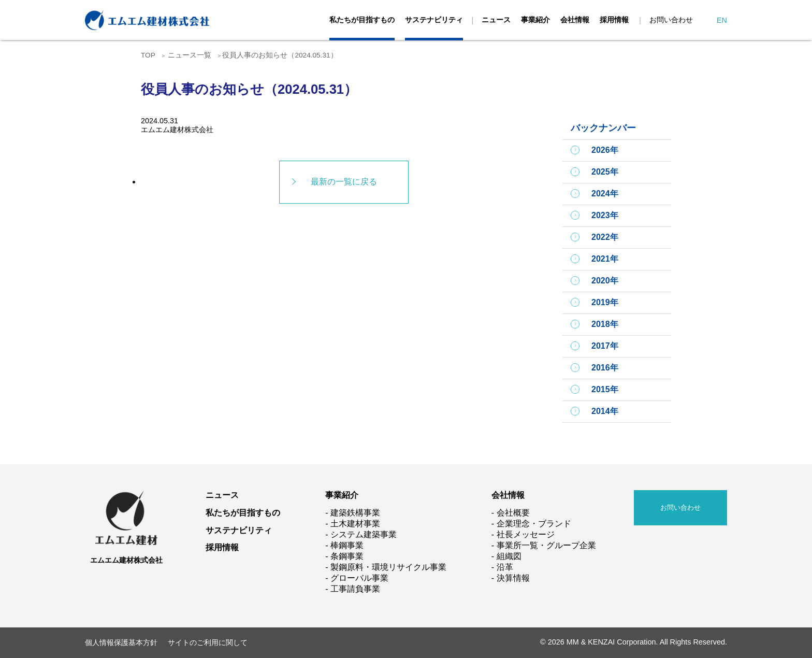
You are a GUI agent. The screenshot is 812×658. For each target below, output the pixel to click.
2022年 (605, 237)
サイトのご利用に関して (208, 642)
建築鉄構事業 (355, 513)
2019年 (605, 302)
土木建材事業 (355, 524)
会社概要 (513, 513)
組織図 (509, 556)
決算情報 (513, 578)
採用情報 (614, 20)
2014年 (605, 411)
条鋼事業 (347, 556)
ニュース (496, 20)
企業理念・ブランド (534, 524)
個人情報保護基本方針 (121, 642)
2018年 (605, 324)
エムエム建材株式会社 (126, 560)
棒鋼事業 (347, 545)
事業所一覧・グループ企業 (546, 545)
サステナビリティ (434, 20)
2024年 (605, 194)
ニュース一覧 (190, 55)
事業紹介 (535, 20)
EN (722, 20)
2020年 (605, 281)
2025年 (605, 172)
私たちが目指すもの (362, 20)
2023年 (605, 215)
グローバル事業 (359, 578)
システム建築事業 (364, 534)
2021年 (605, 259)
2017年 (605, 346)
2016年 (605, 368)
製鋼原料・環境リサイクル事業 (388, 567)
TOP (148, 55)
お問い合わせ (671, 20)
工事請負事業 (355, 589)
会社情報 (575, 20)
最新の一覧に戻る (344, 182)
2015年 (605, 389)
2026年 (605, 150)
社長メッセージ (526, 534)
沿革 (505, 567)
